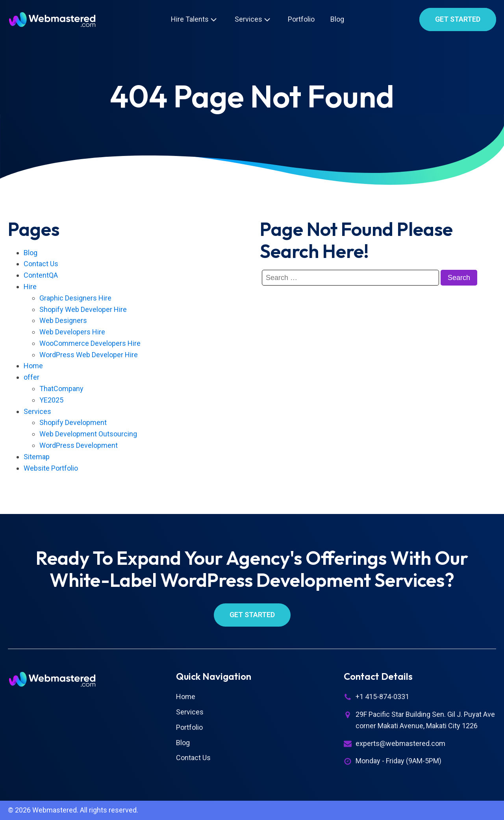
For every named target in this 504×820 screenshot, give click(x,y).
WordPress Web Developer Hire (89, 355)
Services (253, 19)
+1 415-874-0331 (382, 697)
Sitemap (37, 457)
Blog (337, 19)
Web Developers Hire (72, 332)
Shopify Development (73, 422)
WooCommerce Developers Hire (90, 343)
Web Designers (63, 320)
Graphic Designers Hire (75, 298)
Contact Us (41, 264)
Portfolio (301, 19)
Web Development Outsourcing (88, 434)
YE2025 (51, 400)
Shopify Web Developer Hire (83, 309)
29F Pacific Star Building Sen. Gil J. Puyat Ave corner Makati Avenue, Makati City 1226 (425, 720)
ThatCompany (61, 389)
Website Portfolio (51, 468)
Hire (30, 287)
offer (31, 377)
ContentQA (41, 275)
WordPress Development (79, 445)
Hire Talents (195, 19)
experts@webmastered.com (400, 743)
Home (33, 366)
